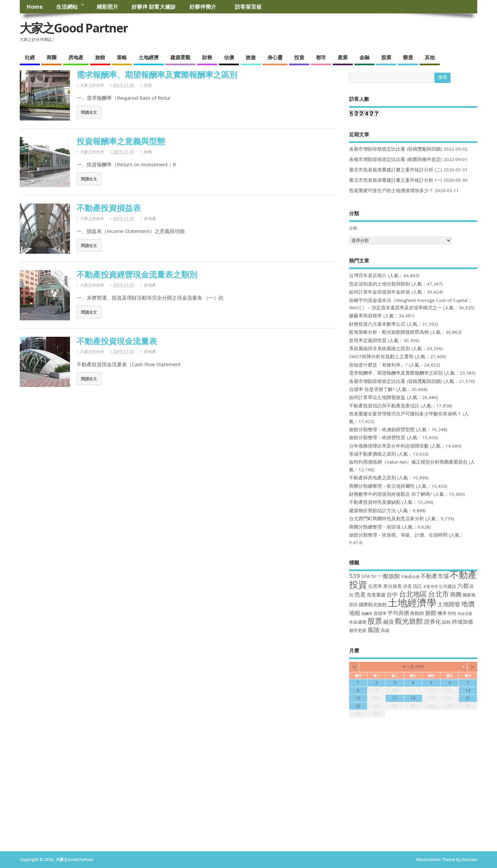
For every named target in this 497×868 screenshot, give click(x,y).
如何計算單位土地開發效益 (377, 397)
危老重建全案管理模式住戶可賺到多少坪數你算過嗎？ (405, 414)
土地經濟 (149, 57)
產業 (343, 57)
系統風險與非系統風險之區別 (380, 348)
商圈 (52, 57)
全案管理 (430, 586)
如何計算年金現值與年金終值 (380, 292)
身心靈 (275, 57)
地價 (468, 604)
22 (358, 706)
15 (358, 698)
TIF (374, 577)
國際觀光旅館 (373, 604)
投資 (299, 57)
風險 (374, 629)
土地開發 (449, 604)
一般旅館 (389, 576)
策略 (122, 57)
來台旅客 (393, 586)
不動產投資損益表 (109, 208)
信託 (417, 586)
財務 (207, 57)
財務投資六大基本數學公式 (377, 324)
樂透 (408, 57)
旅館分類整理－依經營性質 (377, 438)
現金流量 (465, 614)
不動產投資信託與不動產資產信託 (384, 406)
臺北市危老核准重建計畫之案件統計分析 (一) (396, 180)
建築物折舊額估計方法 (372, 510)
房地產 (76, 57)
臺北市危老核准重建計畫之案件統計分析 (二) (396, 170)
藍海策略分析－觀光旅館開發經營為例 (389, 332)
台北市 (439, 594)
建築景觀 (180, 57)
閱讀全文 (89, 112)
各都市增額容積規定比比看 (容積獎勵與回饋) (396, 149)
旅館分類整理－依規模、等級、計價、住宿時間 (398, 535)
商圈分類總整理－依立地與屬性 (382, 486)
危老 (360, 594)
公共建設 (447, 586)
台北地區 (413, 594)
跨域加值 (463, 622)
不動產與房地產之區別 (372, 478)
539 (355, 576)
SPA (365, 576)
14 (468, 690)
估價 (229, 57)
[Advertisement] (249, 801)
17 (395, 698)
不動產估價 (410, 577)
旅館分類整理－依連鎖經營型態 (382, 429)
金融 (364, 57)
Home (35, 7)
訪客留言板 (248, 7)
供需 (407, 586)
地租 (355, 613)
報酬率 (367, 614)
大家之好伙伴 (92, 85)
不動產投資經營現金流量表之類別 (137, 274)
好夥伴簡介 (205, 7)
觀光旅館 (409, 621)
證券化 (433, 621)
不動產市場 (435, 576)
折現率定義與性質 (368, 340)
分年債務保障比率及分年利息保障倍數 (389, 446)
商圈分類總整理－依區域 (375, 527)
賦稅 (446, 622)
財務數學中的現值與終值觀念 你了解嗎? (391, 494)
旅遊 (251, 57)
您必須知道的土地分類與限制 (380, 284)
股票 (386, 57)
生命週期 (358, 622)
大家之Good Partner (74, 28)
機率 (442, 613)
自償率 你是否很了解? (372, 389)
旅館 (100, 57)
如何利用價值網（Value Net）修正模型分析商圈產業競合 (408, 462)
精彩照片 (107, 7)
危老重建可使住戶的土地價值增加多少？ (391, 190)
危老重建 (376, 595)
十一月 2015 (413, 667)
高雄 (385, 630)
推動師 (417, 613)
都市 (321, 57)
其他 (430, 57)
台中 (392, 594)
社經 (30, 57)
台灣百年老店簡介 (368, 275)
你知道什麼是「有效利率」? (378, 365)
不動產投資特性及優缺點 (375, 502)
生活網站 (67, 7)
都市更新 (358, 630)
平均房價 (398, 613)
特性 (452, 613)
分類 (353, 228)
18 (413, 698)
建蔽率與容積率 (365, 316)
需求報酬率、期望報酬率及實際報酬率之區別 (157, 74)
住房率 (375, 586)
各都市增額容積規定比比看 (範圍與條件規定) (396, 159)
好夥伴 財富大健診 (154, 7)
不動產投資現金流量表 (117, 341)
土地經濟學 (412, 603)
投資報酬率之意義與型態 (121, 141)
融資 (389, 622)
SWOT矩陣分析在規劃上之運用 (381, 357)
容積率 (380, 613)
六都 (463, 586)
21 (468, 698)
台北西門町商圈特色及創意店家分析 (387, 519)
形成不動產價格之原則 (372, 454)
